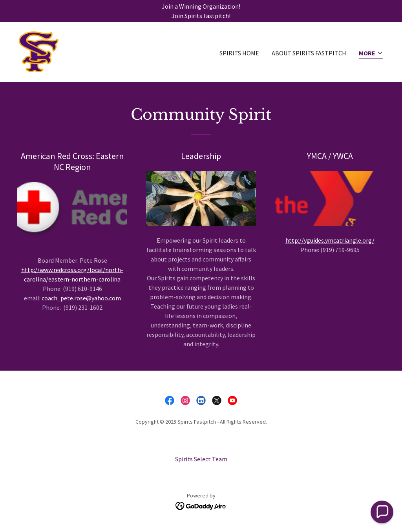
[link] (39, 51)
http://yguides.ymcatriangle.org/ (330, 240)
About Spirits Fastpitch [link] (309, 53)
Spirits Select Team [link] (201, 459)
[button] (371, 54)
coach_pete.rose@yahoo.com (81, 298)
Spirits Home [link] (239, 53)
